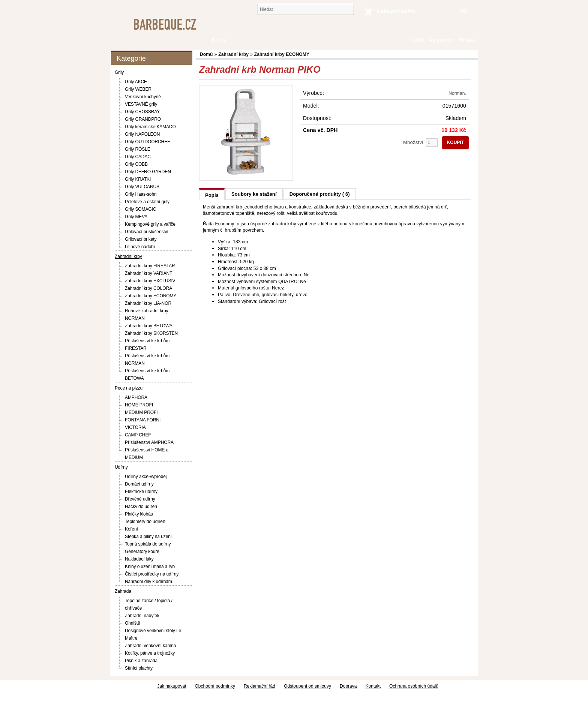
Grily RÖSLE (138, 149)
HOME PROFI (139, 405)
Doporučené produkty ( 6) (320, 194)
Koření (131, 529)
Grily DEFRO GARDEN (148, 172)
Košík (418, 40)
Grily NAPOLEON (142, 134)
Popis (212, 195)
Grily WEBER (138, 89)
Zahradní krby (128, 256)
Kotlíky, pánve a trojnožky (150, 653)
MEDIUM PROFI (141, 412)
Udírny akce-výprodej (146, 477)
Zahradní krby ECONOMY (151, 296)
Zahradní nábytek (142, 616)
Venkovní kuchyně (143, 97)
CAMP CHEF (138, 435)
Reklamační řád (259, 686)
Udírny (121, 467)
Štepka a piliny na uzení (148, 537)
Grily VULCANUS (142, 187)
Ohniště (133, 623)
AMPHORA (136, 397)
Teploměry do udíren (145, 522)
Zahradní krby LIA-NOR (148, 303)
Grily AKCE (136, 82)
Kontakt (373, 686)
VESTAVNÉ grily (141, 104)
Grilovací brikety (141, 239)
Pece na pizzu (129, 388)
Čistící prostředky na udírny (152, 574)
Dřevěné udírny (140, 499)
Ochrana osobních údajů (414, 686)
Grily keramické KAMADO (150, 127)
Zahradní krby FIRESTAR (150, 266)
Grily (119, 72)
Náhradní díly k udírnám (148, 582)
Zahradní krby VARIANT (148, 273)
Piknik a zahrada (141, 661)
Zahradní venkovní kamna (150, 646)
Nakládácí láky (139, 559)
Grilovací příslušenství (147, 232)
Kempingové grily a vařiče (150, 224)
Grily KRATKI (138, 179)
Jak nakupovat (172, 686)
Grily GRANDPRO (143, 119)
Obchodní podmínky (215, 686)
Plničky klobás (139, 514)
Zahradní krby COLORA (148, 288)
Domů (406, 40)
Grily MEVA (136, 217)
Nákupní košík (396, 11)
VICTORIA (135, 427)
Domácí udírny (139, 484)
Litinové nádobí (140, 247)
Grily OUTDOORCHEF (147, 142)
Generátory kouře (142, 552)
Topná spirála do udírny (148, 544)
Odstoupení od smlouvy (307, 686)
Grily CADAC (138, 157)
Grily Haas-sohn (141, 194)
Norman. (457, 93)
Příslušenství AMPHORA (149, 442)
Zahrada (123, 591)
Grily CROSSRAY (142, 112)
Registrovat (441, 40)
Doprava (348, 686)
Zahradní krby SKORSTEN (151, 333)
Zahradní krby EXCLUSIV (150, 281)
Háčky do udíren (141, 507)
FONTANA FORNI (143, 420)
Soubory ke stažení (254, 194)
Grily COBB (136, 164)
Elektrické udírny (141, 492)
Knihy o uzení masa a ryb (150, 567)
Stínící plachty (139, 668)
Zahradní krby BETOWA (149, 326)
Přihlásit (467, 40)
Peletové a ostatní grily (147, 202)
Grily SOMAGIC (140, 209)
